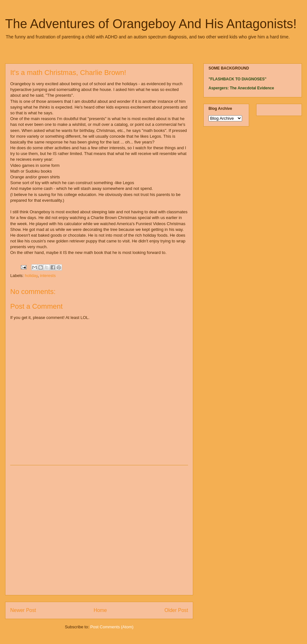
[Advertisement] (60, 530)
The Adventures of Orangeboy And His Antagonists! (151, 24)
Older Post (176, 610)
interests (48, 276)
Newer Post (23, 610)
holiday (31, 276)
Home (100, 610)
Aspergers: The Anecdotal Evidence (241, 88)
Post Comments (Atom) (112, 627)
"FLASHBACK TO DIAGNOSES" (237, 79)
